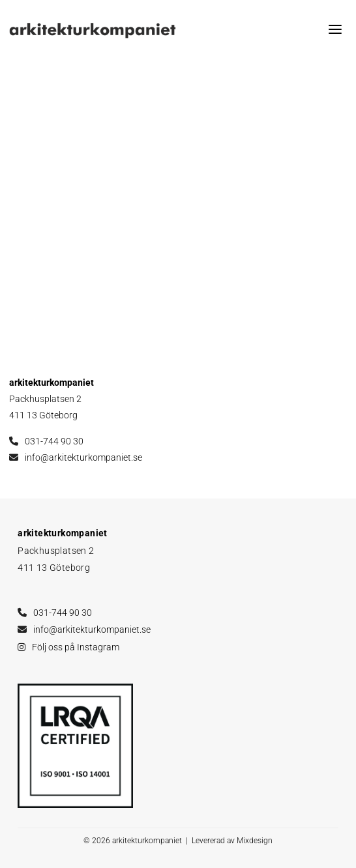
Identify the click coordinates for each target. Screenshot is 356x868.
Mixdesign (255, 841)
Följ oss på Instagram (76, 647)
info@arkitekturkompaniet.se (83, 457)
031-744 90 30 (54, 441)
